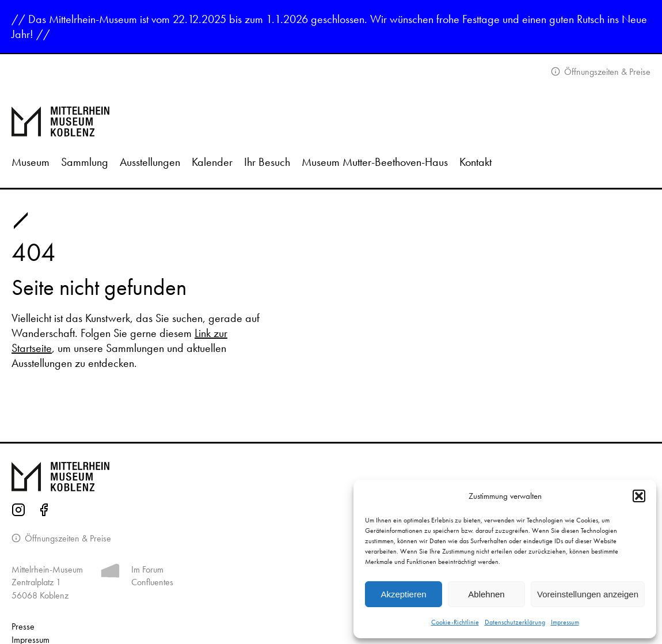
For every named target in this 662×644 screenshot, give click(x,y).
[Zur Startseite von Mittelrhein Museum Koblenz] (331, 477)
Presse (23, 626)
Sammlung (85, 162)
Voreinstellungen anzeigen (588, 594)
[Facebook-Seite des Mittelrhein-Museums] (44, 512)
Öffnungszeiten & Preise (606, 72)
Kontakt (475, 162)
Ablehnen (486, 594)
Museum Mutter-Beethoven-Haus (375, 162)
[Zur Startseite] (331, 122)
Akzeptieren (403, 594)
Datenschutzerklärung (515, 622)
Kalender (212, 162)
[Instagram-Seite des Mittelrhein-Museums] (18, 512)
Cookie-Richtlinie (455, 622)
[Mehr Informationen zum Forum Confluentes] (110, 573)
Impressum (565, 622)
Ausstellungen (150, 162)
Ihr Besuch (267, 162)
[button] (639, 496)
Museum (31, 162)
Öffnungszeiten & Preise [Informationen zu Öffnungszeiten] (67, 538)
